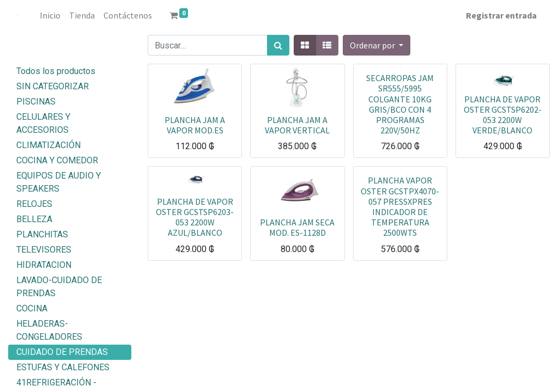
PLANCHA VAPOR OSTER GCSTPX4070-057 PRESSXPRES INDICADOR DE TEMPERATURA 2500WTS (400, 206)
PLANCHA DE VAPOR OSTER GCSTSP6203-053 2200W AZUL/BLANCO (195, 217)
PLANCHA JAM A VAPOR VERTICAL (297, 125)
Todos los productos (56, 71)
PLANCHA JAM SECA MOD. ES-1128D (297, 227)
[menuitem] (50, 15)
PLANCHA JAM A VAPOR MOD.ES (195, 125)
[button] (377, 45)
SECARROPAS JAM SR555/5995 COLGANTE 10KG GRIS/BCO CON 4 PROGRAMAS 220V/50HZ (400, 104)
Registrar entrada (501, 15)
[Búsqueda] (278, 45)
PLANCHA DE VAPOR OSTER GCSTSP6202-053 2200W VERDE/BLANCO (503, 115)
